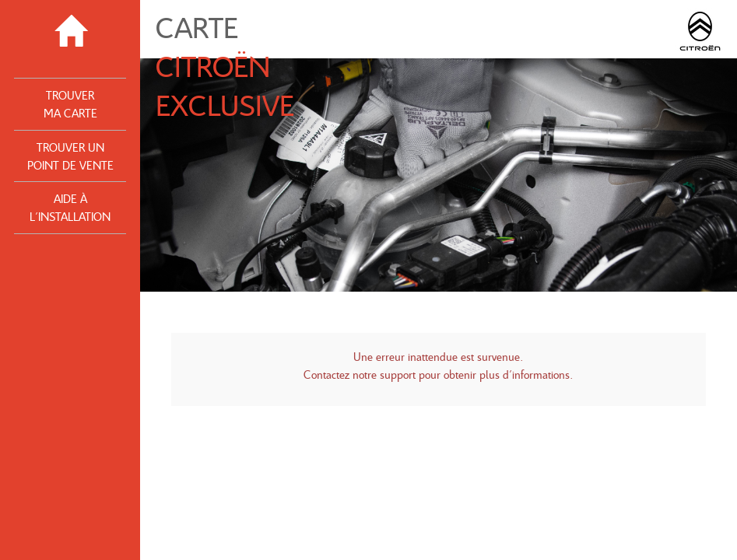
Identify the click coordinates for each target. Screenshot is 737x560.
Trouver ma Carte (70, 104)
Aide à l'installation (70, 207)
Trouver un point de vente (70, 156)
